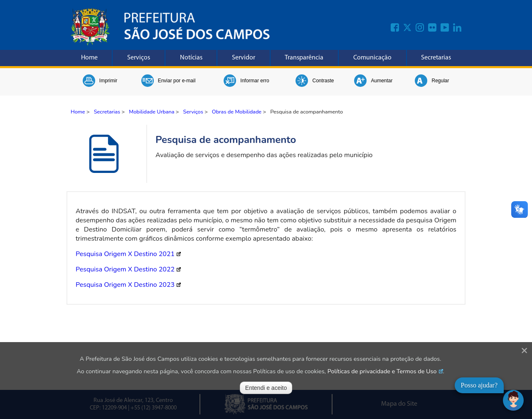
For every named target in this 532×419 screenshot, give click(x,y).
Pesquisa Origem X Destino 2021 (125, 254)
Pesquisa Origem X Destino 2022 (125, 269)
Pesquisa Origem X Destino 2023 (125, 285)
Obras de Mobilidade (237, 112)
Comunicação (372, 58)
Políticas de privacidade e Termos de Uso (382, 371)
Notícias (191, 58)
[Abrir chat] (513, 400)
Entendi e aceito (266, 388)
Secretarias (436, 58)
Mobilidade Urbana (151, 112)
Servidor (244, 58)
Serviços (139, 58)
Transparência (304, 58)
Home (89, 58)
